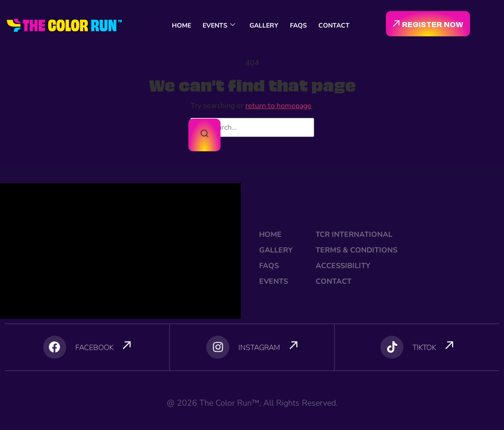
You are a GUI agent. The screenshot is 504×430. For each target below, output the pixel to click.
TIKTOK (424, 348)
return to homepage (278, 106)
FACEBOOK (94, 348)
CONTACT (334, 26)
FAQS (298, 26)
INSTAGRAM (259, 348)
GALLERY (264, 26)
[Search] (204, 135)
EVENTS (219, 26)
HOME (181, 26)
